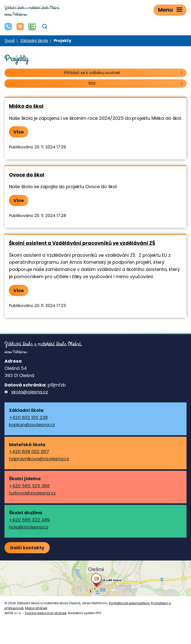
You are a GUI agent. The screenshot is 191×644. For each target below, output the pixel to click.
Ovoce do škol (27, 175)
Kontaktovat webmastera (129, 603)
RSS (136, 83)
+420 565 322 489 (29, 520)
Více (19, 132)
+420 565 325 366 (29, 486)
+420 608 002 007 (29, 451)
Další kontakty (27, 548)
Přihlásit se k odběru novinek (124, 73)
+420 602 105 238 (28, 417)
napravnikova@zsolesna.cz (39, 459)
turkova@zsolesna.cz (32, 493)
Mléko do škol (26, 106)
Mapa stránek (36, 608)
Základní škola (34, 41)
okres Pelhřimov (32, 11)
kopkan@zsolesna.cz (32, 425)
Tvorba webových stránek (46, 613)
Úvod (9, 41)
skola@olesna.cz (30, 392)
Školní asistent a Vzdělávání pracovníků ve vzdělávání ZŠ (82, 243)
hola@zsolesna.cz (29, 527)
